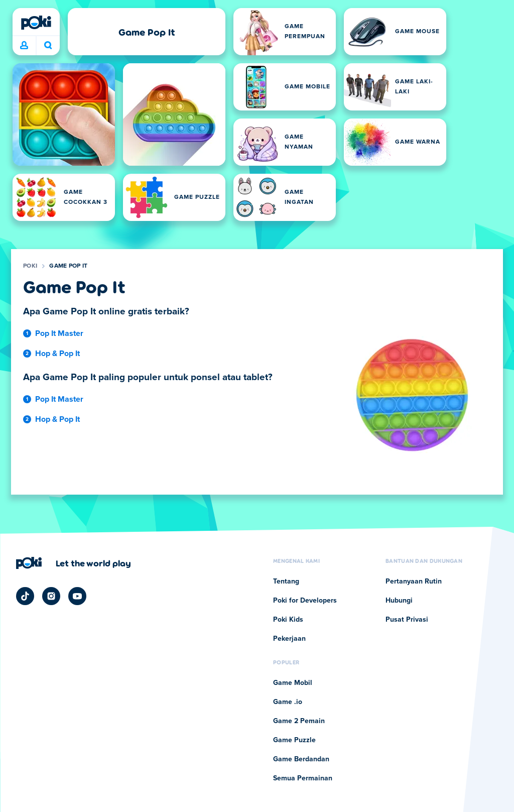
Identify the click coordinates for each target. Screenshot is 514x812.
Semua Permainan (303, 778)
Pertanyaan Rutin (414, 582)
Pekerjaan (289, 639)
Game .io (288, 702)
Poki (30, 266)
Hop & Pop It (57, 354)
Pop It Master (59, 333)
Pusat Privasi (407, 620)
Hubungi (399, 601)
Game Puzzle (294, 740)
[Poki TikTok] (25, 596)
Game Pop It (68, 266)
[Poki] (36, 23)
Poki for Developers (305, 601)
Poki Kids (288, 620)
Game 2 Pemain (299, 721)
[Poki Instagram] (51, 596)
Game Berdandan (301, 759)
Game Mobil (293, 683)
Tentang (286, 582)
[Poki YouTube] (77, 596)
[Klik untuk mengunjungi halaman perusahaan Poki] (74, 563)
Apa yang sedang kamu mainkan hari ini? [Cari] (48, 45)
